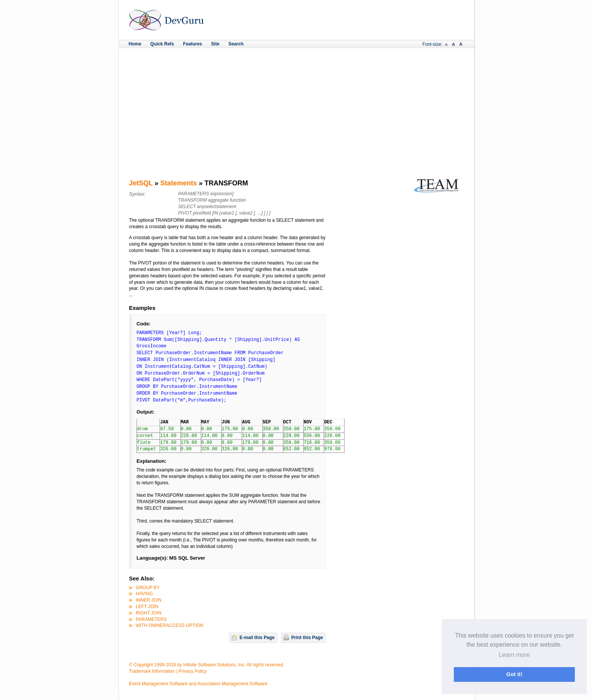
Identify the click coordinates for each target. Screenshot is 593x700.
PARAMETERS (151, 619)
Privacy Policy (193, 671)
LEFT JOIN (147, 607)
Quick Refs (162, 44)
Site (215, 44)
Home (135, 44)
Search (236, 44)
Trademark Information (152, 671)
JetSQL (141, 183)
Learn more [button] (514, 655)
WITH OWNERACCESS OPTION (170, 625)
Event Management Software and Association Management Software (198, 684)
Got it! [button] (514, 674)
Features (192, 44)
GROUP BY (148, 588)
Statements (179, 183)
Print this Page (307, 638)
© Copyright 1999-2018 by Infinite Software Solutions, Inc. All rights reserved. (206, 665)
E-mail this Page (257, 638)
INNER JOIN (149, 600)
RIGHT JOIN (149, 613)
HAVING (144, 594)
